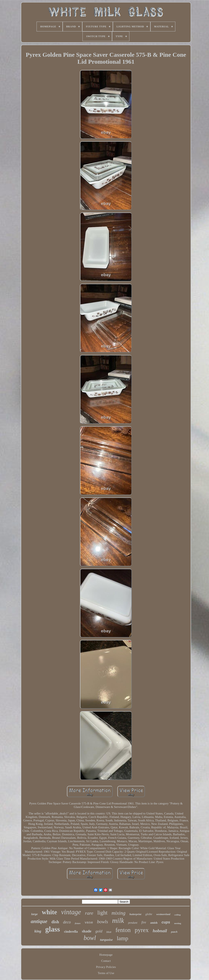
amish (154, 923)
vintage (71, 912)
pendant (133, 923)
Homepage (106, 955)
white (49, 912)
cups (166, 922)
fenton (123, 930)
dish (55, 922)
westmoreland (163, 914)
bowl (90, 938)
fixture (78, 923)
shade (87, 931)
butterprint (136, 914)
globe (149, 914)
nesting (178, 923)
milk (118, 920)
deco (67, 922)
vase (89, 923)
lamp (122, 938)
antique (39, 921)
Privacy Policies (106, 967)
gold (99, 931)
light (102, 913)
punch (174, 932)
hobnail (160, 931)
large (34, 914)
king (38, 931)
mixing (119, 913)
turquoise (106, 940)
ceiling (177, 915)
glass (53, 929)
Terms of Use (106, 973)
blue (109, 932)
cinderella (71, 932)
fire (144, 922)
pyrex (142, 930)
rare (89, 913)
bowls (102, 922)
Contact (106, 961)
